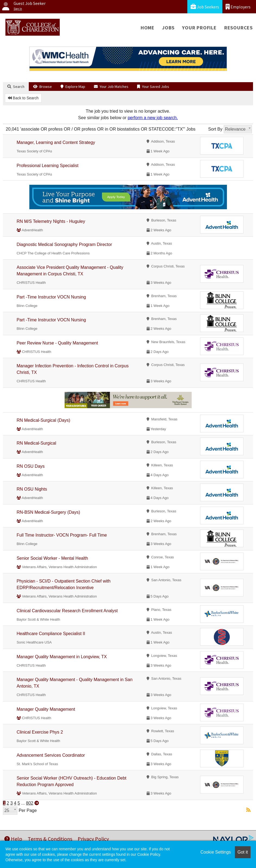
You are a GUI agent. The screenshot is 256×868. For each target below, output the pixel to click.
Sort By (215, 129)
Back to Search (23, 98)
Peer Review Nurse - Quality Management (57, 343)
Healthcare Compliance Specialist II (51, 634)
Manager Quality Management (46, 709)
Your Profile (199, 28)
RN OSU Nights (32, 489)
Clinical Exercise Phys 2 (40, 732)
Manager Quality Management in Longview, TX (62, 657)
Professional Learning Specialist (48, 166)
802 (30, 803)
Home (148, 28)
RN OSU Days (31, 466)
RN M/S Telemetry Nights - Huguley (51, 221)
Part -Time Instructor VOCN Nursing (51, 297)
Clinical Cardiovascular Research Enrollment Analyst (67, 611)
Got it (243, 852)
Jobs (168, 28)
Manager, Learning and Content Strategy (56, 142)
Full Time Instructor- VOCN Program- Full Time (62, 535)
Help (13, 839)
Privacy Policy (93, 839)
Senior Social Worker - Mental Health (52, 558)
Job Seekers (205, 7)
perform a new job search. (153, 118)
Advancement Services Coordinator (51, 755)
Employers (238, 7)
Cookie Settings (216, 852)
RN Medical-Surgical (36, 443)
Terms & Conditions (50, 839)
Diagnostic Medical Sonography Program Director (64, 244)
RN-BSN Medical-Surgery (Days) (48, 512)
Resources (238, 28)
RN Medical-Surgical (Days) (43, 420)
